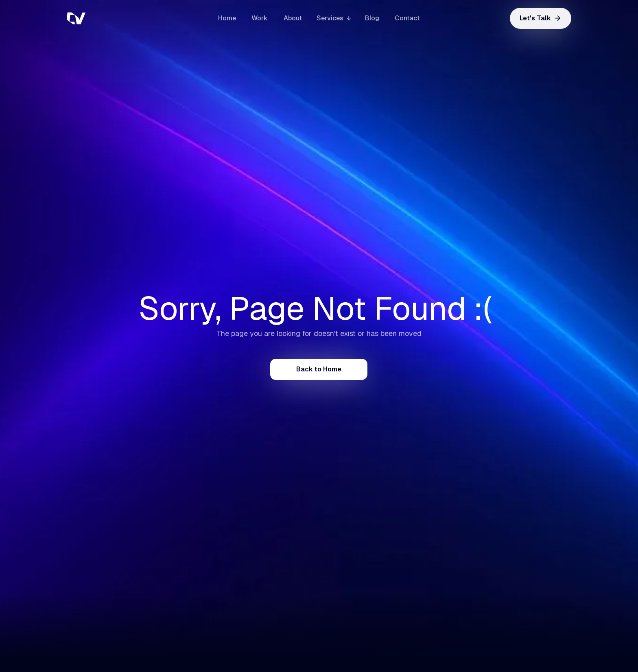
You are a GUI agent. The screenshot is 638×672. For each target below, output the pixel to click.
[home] (107, 18)
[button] (334, 18)
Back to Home (319, 369)
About (293, 18)
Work (260, 18)
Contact (407, 18)
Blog (372, 18)
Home (227, 18)
